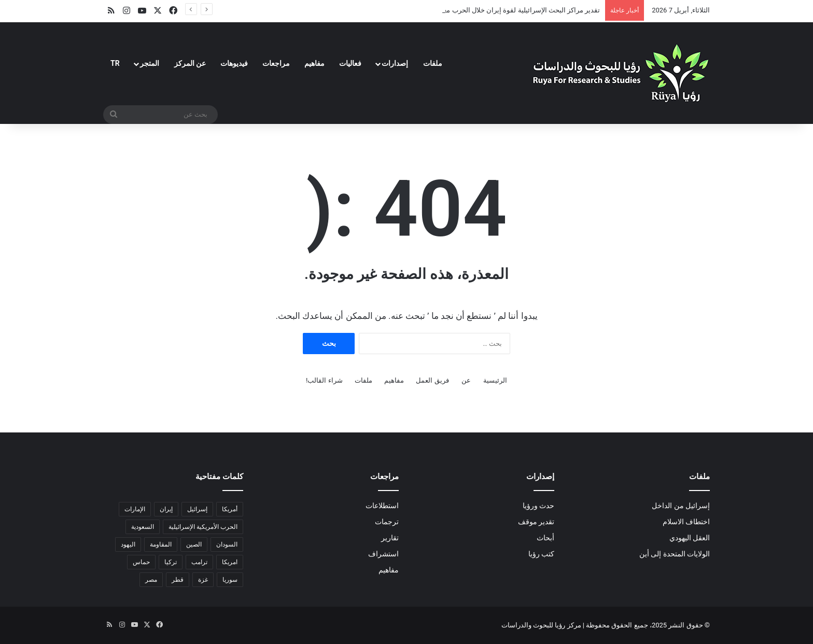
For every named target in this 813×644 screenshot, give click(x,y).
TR (115, 63)
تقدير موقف (536, 522)
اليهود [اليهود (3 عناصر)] (128, 544)
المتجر (150, 63)
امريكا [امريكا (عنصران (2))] (230, 562)
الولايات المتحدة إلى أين (675, 554)
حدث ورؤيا (538, 506)
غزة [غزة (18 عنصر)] (203, 580)
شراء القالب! (324, 380)
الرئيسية (495, 380)
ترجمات (387, 522)
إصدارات (395, 63)
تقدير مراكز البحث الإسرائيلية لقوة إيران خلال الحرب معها (519, 10)
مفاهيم (314, 63)
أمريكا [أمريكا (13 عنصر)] (230, 509)
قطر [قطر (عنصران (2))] (178, 580)
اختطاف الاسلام (686, 522)
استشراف (383, 554)
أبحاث (545, 538)
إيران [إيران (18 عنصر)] (166, 509)
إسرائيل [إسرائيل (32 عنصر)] (197, 509)
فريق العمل (432, 380)
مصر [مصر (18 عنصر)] (151, 580)
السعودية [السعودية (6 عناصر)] (143, 527)
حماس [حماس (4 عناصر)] (141, 562)
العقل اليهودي (690, 538)
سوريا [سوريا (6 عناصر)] (230, 580)
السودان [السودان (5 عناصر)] (227, 544)
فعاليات (350, 63)
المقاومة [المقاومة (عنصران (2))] (161, 544)
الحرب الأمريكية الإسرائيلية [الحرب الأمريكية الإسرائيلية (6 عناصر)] (203, 527)
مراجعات (276, 63)
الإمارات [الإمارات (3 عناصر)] (135, 509)
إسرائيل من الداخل (681, 506)
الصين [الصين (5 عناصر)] (194, 544)
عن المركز (190, 63)
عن (466, 380)
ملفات (433, 63)
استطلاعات (382, 506)
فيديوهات (234, 63)
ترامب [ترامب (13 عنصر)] (199, 562)
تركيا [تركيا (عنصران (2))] (171, 562)
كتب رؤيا (541, 554)
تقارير (390, 538)
